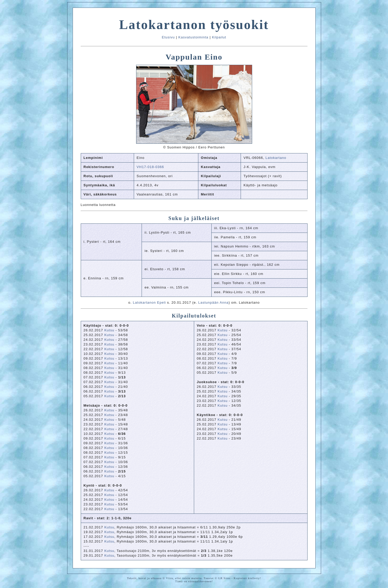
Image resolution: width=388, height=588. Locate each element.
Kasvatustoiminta (193, 37)
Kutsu (109, 330)
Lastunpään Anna (213, 302)
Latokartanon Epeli (149, 302)
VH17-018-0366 (150, 167)
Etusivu (168, 37)
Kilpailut (219, 37)
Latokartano (276, 158)
